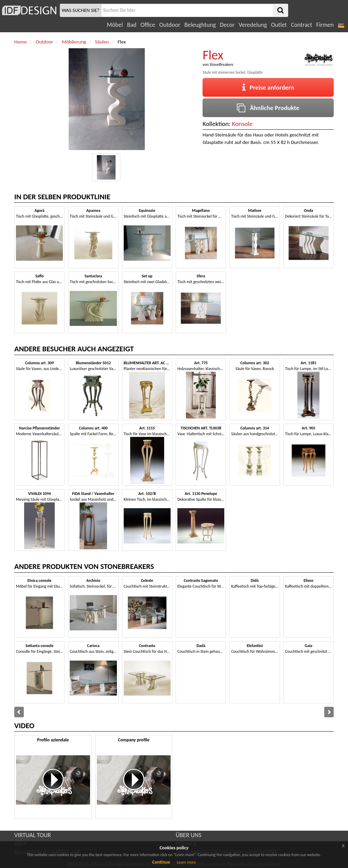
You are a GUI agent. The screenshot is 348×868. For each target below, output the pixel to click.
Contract (302, 25)
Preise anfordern (268, 87)
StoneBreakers (222, 64)
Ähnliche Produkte (268, 108)
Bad (132, 25)
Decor (227, 25)
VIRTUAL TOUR (33, 835)
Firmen (325, 25)
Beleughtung (200, 25)
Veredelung (253, 25)
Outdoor (170, 25)
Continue (161, 862)
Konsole (242, 124)
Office (148, 25)
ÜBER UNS (188, 835)
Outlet (279, 25)
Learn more (186, 862)
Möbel (115, 25)
